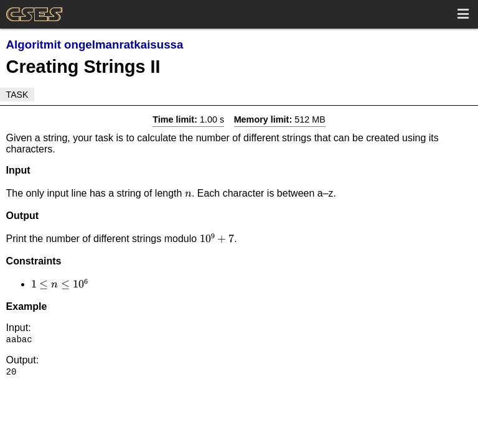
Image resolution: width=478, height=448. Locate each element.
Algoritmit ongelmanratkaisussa (95, 44)
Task (17, 95)
